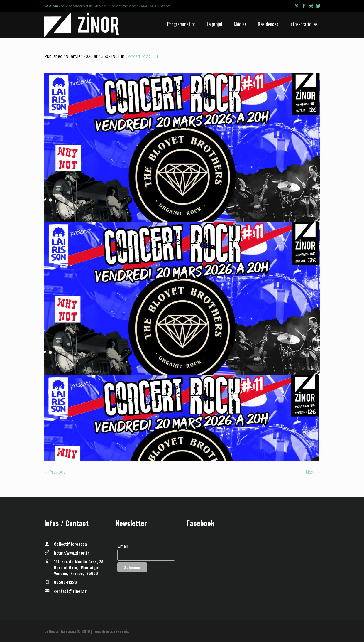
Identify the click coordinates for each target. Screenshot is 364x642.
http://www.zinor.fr (72, 553)
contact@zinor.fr (70, 591)
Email (122, 546)
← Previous (55, 472)
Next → (313, 472)
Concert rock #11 (142, 56)
